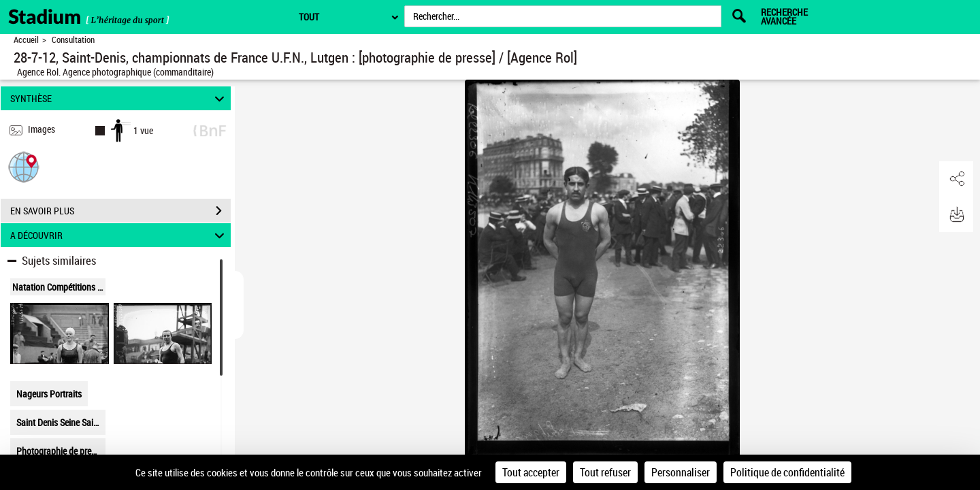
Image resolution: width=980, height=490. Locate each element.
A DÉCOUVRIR (119, 235)
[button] (24, 166)
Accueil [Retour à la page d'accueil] (26, 40)
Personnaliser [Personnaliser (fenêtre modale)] (681, 472)
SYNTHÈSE (119, 98)
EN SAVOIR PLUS (120, 211)
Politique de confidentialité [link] (787, 472)
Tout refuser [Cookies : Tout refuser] (605, 472)
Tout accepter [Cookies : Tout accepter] (531, 472)
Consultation (73, 40)
